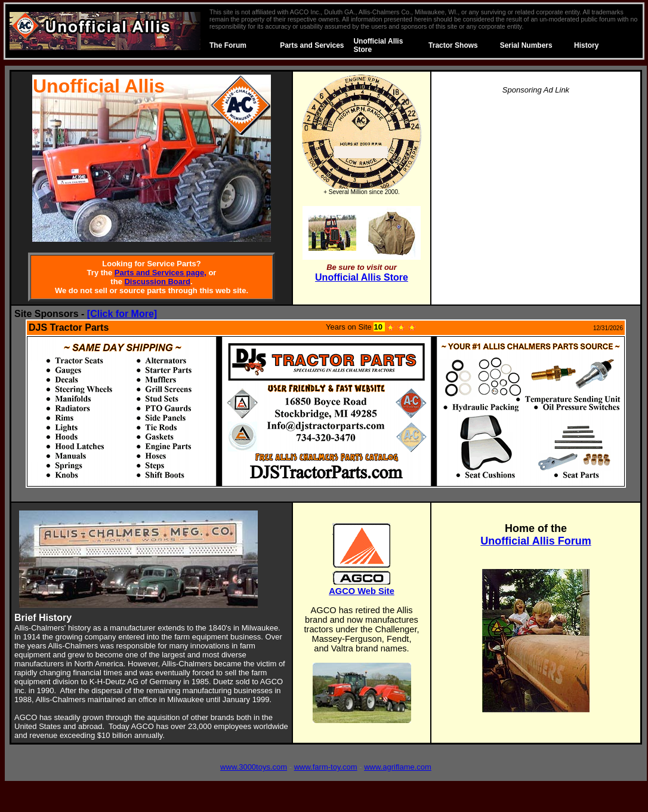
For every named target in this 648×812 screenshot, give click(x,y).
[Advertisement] (536, 189)
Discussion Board (157, 282)
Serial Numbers (526, 45)
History (586, 45)
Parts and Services (312, 45)
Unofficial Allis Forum (536, 541)
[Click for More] (122, 314)
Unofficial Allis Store (362, 277)
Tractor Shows (453, 45)
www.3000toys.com (254, 767)
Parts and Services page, (161, 273)
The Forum (228, 45)
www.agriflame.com (398, 767)
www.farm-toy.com (326, 767)
